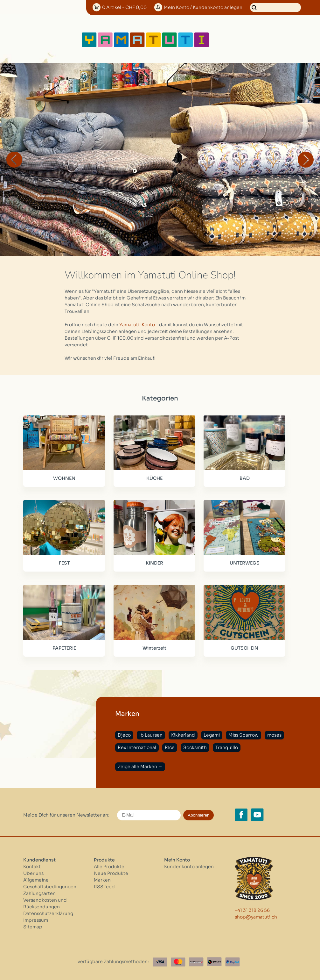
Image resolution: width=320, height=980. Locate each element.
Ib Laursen (151, 735)
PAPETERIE (64, 648)
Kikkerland (183, 735)
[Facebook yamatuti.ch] (241, 815)
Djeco (124, 735)
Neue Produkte (111, 873)
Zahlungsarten (39, 893)
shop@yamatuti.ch (256, 917)
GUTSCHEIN (244, 648)
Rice (170, 747)
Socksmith (195, 747)
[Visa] (160, 962)
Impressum (36, 920)
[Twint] (214, 962)
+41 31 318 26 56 (252, 910)
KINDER (154, 563)
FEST (64, 563)
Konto (203, 7)
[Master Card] (178, 962)
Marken (102, 880)
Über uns (33, 873)
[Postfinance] (196, 962)
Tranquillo (227, 747)
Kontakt (32, 867)
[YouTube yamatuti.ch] (257, 815)
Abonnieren (198, 815)
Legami (212, 735)
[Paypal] (233, 962)
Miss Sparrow (243, 735)
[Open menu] (230, 40)
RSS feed (104, 887)
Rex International (137, 747)
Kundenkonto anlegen (189, 867)
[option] (160, 159)
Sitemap (33, 927)
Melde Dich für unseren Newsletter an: (66, 815)
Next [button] (306, 160)
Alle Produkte (109, 867)
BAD (245, 478)
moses (274, 735)
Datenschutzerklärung (48, 913)
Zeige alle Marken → (140, 767)
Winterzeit (154, 648)
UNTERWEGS (245, 563)
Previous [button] (14, 160)
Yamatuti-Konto (137, 325)
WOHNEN (64, 478)
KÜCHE (154, 478)
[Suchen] (275, 7)
